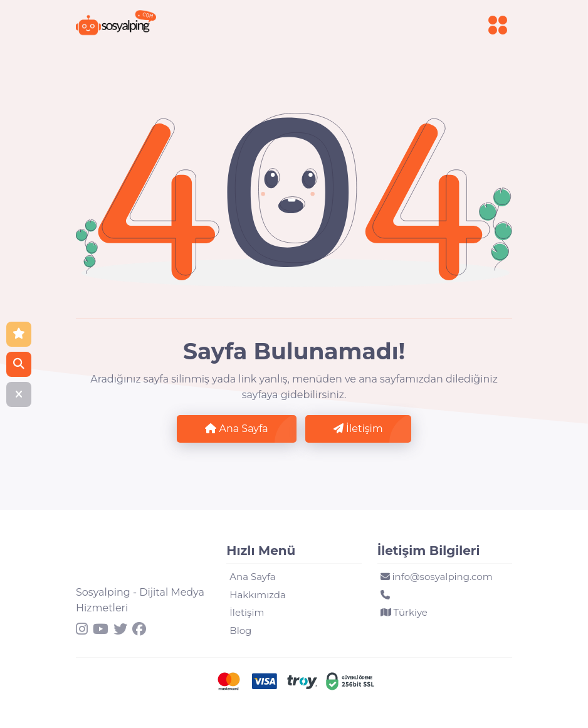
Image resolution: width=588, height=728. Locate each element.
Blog (240, 630)
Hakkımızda (257, 595)
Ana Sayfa (236, 429)
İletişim (358, 429)
